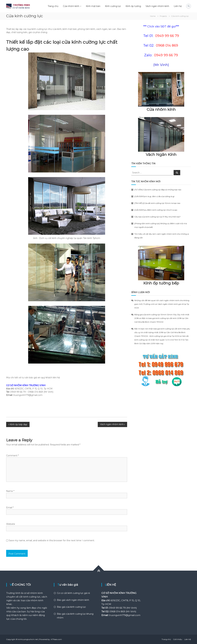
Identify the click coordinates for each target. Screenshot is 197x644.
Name (10, 491)
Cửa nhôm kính (71, 6)
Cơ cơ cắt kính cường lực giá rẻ (73, 593)
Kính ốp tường (133, 6)
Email (10, 508)
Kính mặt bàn (93, 6)
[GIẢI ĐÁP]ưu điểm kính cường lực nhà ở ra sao (156, 210)
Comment (12, 456)
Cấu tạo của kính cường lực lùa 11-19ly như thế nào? (157, 217)
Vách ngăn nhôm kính (157, 6)
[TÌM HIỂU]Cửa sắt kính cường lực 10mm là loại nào (157, 203)
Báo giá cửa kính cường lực (71, 607)
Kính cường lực (113, 6)
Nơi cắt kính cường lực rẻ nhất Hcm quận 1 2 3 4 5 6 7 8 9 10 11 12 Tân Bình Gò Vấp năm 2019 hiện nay (162, 340)
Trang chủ (53, 6)
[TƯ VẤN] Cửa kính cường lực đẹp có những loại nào (158, 190)
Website (11, 524)
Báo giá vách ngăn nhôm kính (73, 600)
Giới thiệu (178, 639)
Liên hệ (178, 6)
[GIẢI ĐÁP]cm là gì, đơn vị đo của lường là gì (154, 196)
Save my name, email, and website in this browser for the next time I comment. (52, 540)
